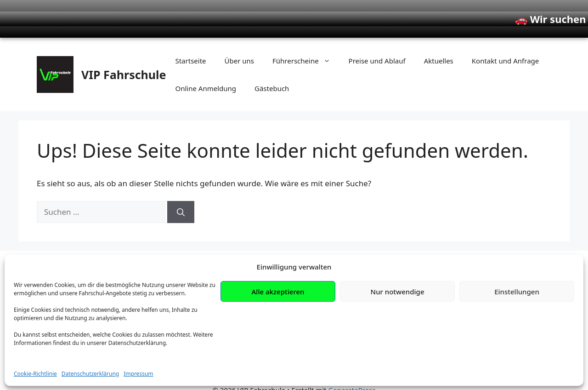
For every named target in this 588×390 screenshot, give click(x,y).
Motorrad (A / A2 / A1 (253, 306)
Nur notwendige (398, 344)
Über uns (239, 46)
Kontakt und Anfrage (505, 46)
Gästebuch (272, 74)
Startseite (190, 46)
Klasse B (230, 290)
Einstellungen (517, 344)
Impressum (413, 290)
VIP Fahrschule (124, 60)
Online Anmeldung (206, 74)
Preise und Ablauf (377, 46)
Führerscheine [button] (306, 46)
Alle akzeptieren (278, 344)
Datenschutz (415, 306)
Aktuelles (439, 46)
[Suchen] (181, 197)
